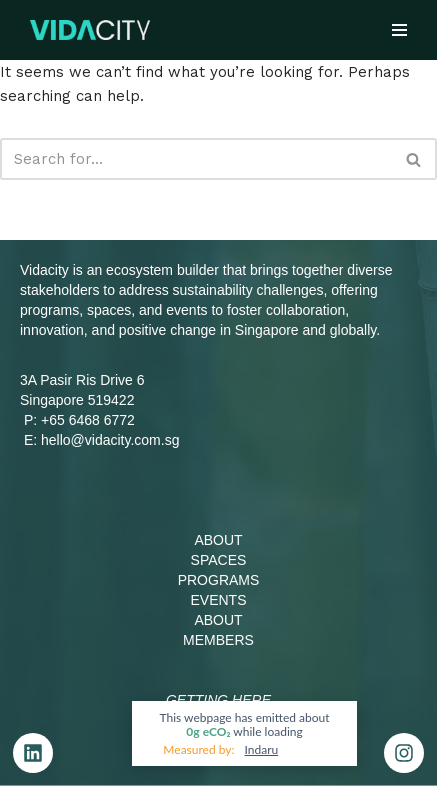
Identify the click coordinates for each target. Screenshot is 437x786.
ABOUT (218, 540)
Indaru (262, 749)
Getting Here (218, 700)
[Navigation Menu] (399, 30)
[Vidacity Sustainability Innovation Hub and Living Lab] (90, 29)
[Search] (196, 159)
